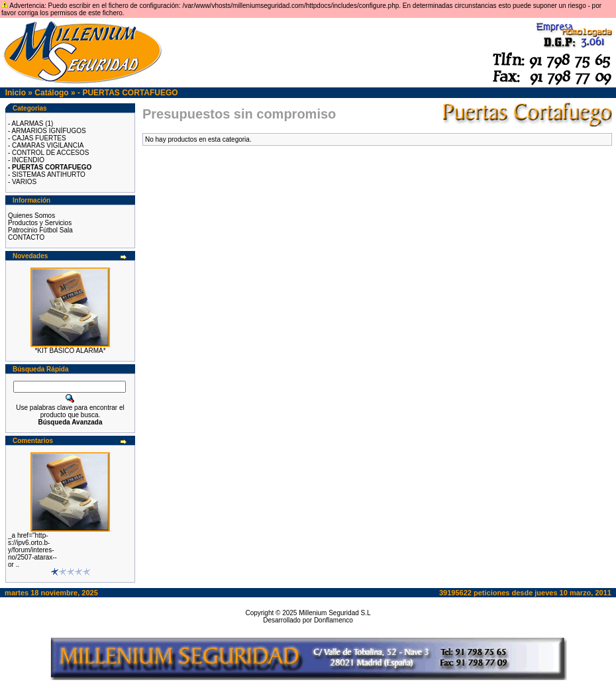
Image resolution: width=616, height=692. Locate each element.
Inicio (16, 93)
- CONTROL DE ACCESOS (48, 153)
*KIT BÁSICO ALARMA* (70, 351)
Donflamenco (334, 620)
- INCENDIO (26, 160)
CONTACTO (26, 237)
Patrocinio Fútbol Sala (40, 230)
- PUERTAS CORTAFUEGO (128, 93)
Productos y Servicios (40, 223)
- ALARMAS (26, 124)
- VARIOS (22, 182)
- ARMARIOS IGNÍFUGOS (47, 131)
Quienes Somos (31, 216)
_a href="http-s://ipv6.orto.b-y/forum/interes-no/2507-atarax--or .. (32, 550)
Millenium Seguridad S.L (334, 613)
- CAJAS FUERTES (37, 138)
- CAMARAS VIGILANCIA (46, 145)
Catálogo (51, 93)
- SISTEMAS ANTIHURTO (47, 174)
